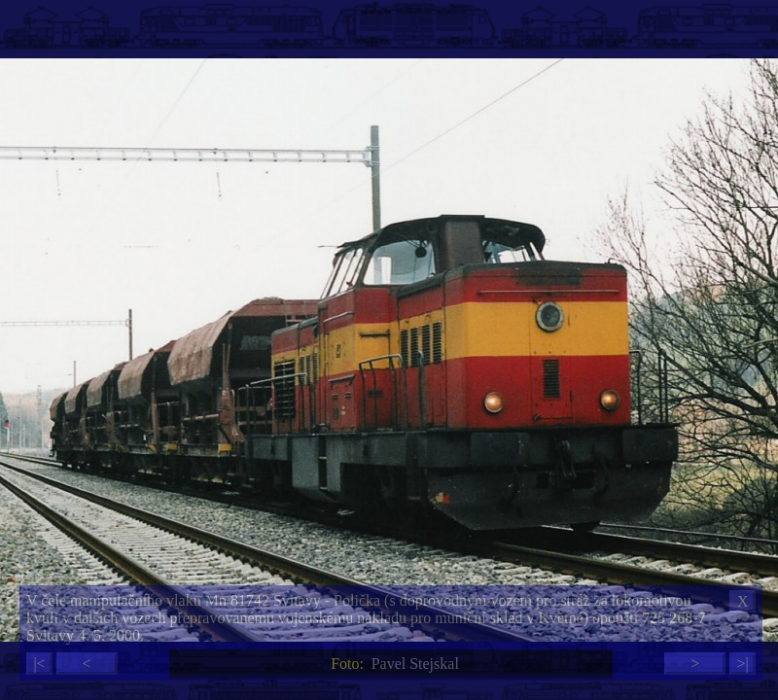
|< (39, 664)
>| (742, 664)
